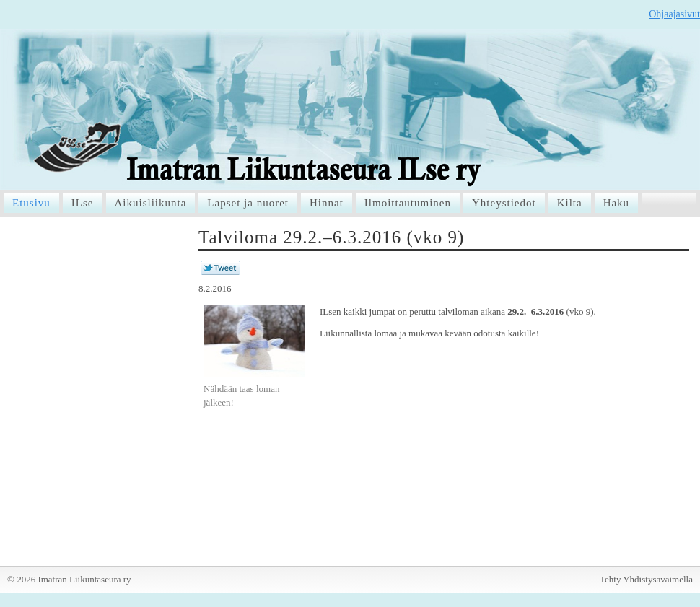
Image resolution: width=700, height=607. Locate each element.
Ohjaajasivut (674, 14)
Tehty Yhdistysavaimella (646, 579)
